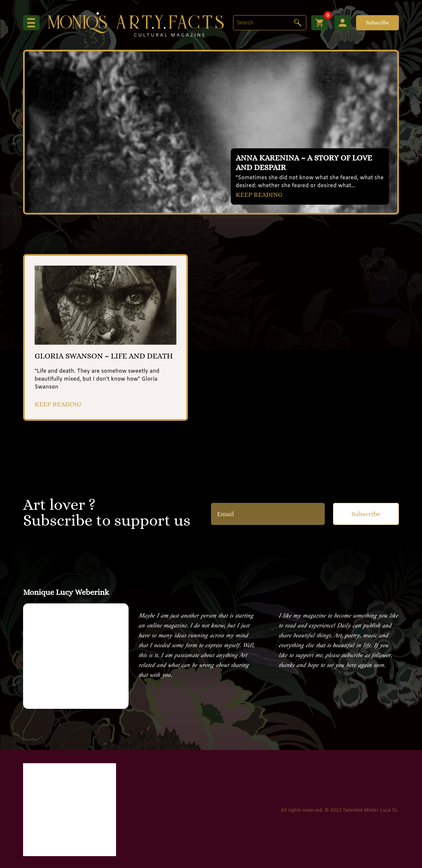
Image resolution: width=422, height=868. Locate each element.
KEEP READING (259, 195)
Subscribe (377, 23)
